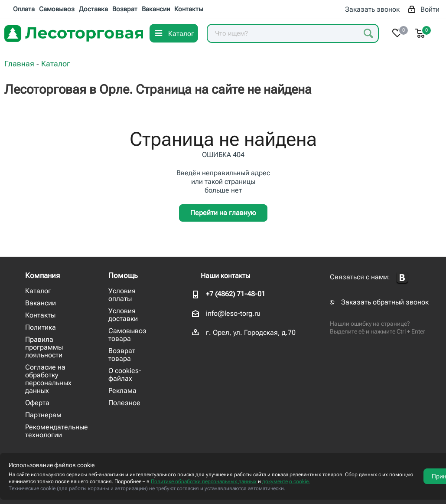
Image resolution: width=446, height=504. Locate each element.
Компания (42, 275)
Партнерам (43, 415)
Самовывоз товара (127, 335)
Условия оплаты (122, 295)
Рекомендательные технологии (57, 431)
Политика (41, 327)
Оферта (37, 403)
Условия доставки (123, 315)
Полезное (124, 403)
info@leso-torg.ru (233, 313)
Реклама (122, 391)
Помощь (123, 275)
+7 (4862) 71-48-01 (236, 294)
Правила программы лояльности (44, 347)
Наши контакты (225, 276)
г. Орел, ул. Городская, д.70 (251, 332)
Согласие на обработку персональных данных (48, 379)
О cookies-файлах (125, 375)
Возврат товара (122, 355)
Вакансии (41, 303)
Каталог (38, 291)
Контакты (40, 315)
